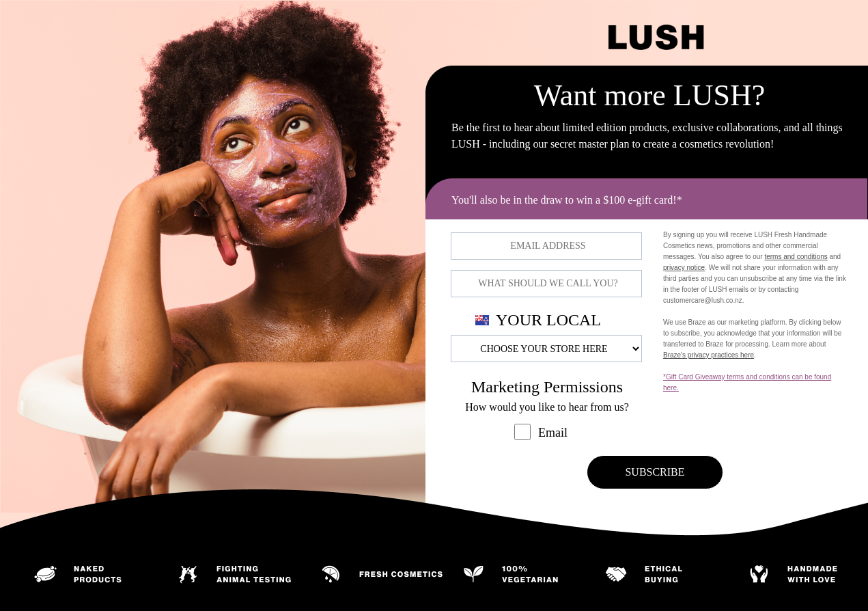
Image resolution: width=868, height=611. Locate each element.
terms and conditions (796, 257)
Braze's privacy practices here (709, 355)
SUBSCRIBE (655, 472)
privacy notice (684, 268)
